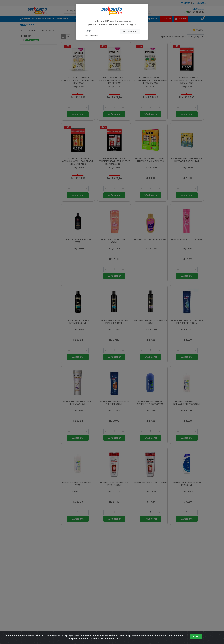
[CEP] (102, 27)
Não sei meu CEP (91, 32)
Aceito (196, 636)
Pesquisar (130, 27)
